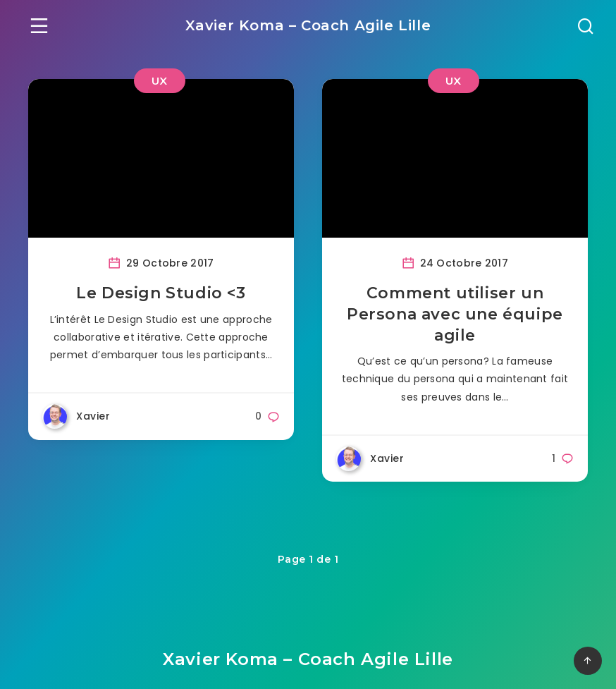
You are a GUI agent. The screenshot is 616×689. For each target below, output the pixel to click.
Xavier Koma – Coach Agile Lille (308, 25)
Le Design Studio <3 (161, 293)
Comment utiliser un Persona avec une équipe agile (455, 314)
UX (160, 81)
